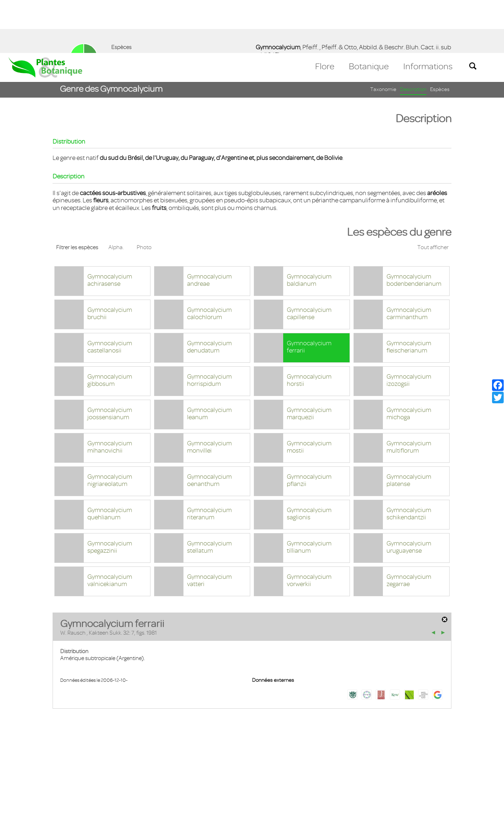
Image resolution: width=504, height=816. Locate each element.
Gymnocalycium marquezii (309, 361)
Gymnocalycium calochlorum (209, 261)
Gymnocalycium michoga (409, 361)
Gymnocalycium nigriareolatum (110, 427)
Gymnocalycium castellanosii (110, 294)
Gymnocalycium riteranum (209, 461)
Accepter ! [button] (479, 807)
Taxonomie (383, 36)
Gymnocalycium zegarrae (409, 527)
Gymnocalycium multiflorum (409, 394)
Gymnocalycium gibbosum (110, 327)
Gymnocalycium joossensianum (110, 361)
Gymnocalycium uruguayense (409, 494)
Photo (144, 194)
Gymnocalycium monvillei (209, 394)
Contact (23, 774)
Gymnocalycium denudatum (209, 294)
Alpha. (116, 194)
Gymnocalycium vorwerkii (309, 527)
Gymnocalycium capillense (309, 261)
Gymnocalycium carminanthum (409, 261)
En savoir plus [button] (205, 806)
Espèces (440, 36)
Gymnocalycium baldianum (309, 227)
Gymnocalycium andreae (209, 227)
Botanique (369, 13)
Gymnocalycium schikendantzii (409, 461)
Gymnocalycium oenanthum (209, 427)
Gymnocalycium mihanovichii (110, 394)
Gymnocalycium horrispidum (209, 327)
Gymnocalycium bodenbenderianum (414, 227)
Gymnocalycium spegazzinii (110, 494)
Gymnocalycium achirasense (110, 227)
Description (413, 36)
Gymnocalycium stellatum (209, 494)
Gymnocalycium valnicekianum (110, 527)
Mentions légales (63, 774)
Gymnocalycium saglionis (309, 461)
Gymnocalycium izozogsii (409, 327)
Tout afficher (433, 194)
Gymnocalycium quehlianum (110, 461)
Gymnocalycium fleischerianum (409, 294)
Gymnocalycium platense (409, 427)
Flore (325, 13)
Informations (428, 13)
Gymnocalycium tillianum (309, 494)
